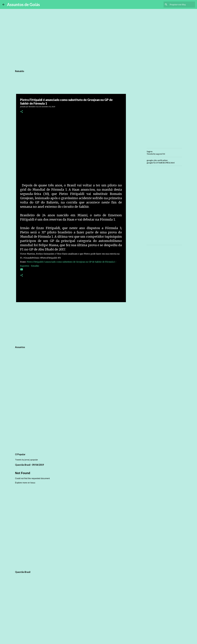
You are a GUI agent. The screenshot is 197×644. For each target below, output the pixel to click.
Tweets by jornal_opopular (27, 460)
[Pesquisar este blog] (182, 5)
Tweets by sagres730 (156, 154)
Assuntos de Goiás (23, 4)
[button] (22, 112)
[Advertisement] (71, 324)
